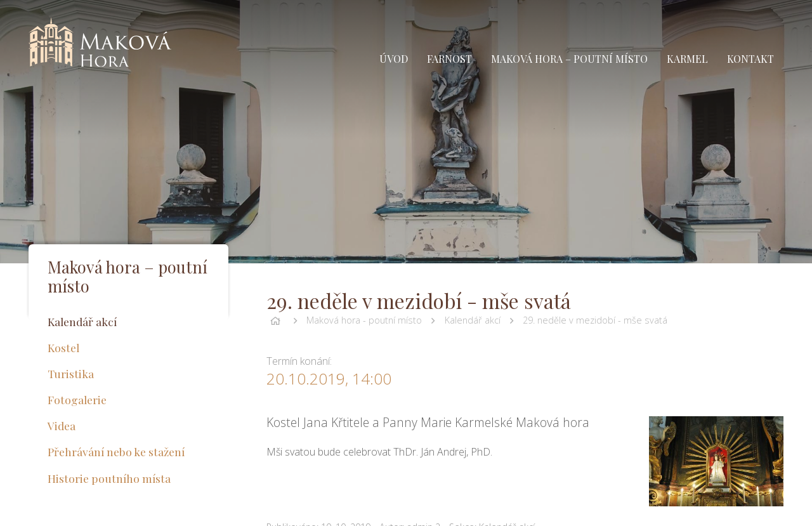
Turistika (71, 373)
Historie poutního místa (109, 478)
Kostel (63, 347)
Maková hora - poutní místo (364, 320)
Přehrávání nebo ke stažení (116, 451)
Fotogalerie (77, 399)
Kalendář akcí (473, 320)
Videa (62, 425)
